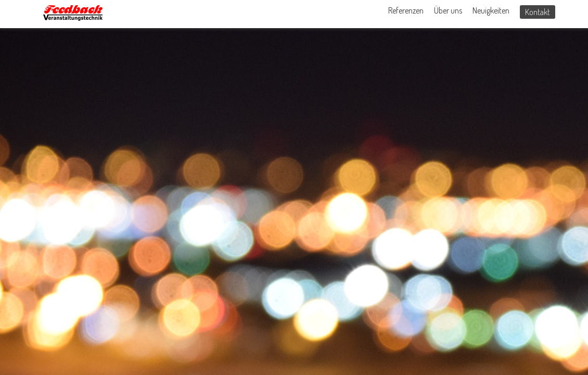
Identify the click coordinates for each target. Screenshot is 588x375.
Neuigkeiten (491, 10)
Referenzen (406, 10)
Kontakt (538, 12)
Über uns (448, 10)
